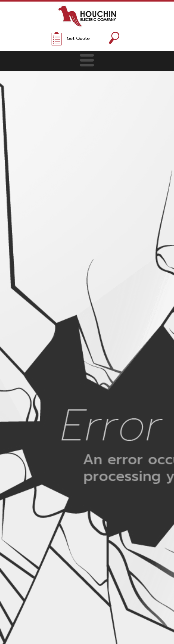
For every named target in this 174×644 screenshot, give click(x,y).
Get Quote (78, 38)
